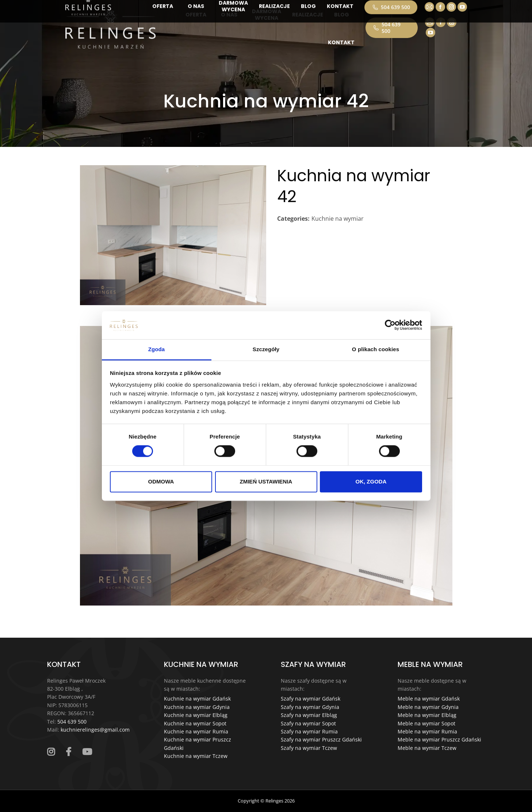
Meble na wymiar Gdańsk (429, 699)
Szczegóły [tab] (266, 349)
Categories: (293, 219)
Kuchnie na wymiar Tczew (196, 756)
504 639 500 (387, 28)
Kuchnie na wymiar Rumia (196, 731)
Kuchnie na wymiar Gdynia (197, 707)
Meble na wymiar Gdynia (428, 707)
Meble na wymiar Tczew (427, 748)
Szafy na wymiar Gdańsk (311, 699)
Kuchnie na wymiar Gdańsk (197, 699)
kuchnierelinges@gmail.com (95, 730)
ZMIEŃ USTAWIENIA (266, 481)
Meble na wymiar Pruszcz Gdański (439, 739)
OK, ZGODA (371, 481)
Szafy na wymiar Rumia (309, 731)
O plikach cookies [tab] (376, 349)
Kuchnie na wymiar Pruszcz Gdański (198, 743)
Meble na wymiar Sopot (426, 723)
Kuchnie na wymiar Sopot (195, 723)
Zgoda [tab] (157, 349)
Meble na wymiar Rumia (427, 731)
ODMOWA (161, 481)
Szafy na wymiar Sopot (308, 723)
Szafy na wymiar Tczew (309, 748)
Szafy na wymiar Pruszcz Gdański (321, 739)
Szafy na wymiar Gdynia (310, 707)
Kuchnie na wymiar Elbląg (196, 715)
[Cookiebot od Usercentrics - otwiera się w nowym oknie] (390, 325)
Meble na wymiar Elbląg (427, 715)
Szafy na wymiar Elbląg (309, 715)
